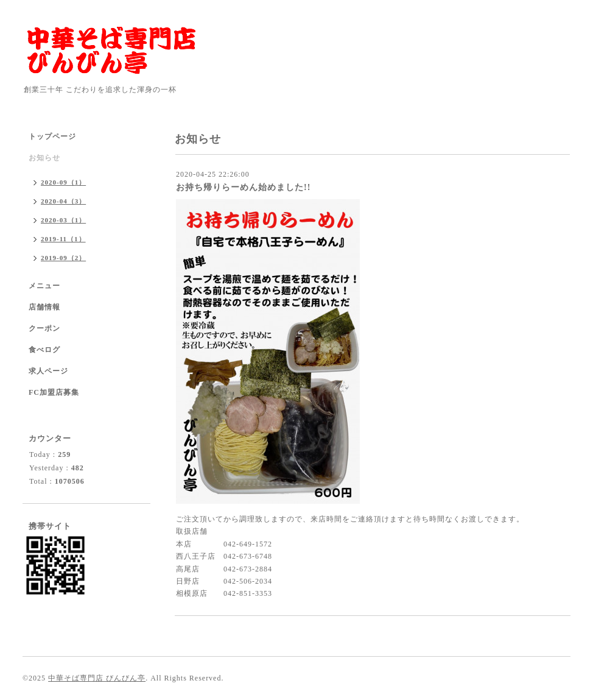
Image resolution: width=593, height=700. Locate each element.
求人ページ (48, 371)
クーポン (44, 328)
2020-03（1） (63, 220)
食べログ (44, 350)
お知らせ (44, 158)
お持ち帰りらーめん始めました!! (243, 187)
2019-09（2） (63, 258)
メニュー (44, 286)
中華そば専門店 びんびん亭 (97, 678)
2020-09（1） (63, 182)
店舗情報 (44, 307)
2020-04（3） (63, 201)
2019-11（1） (63, 239)
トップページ (52, 136)
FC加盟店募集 (54, 392)
